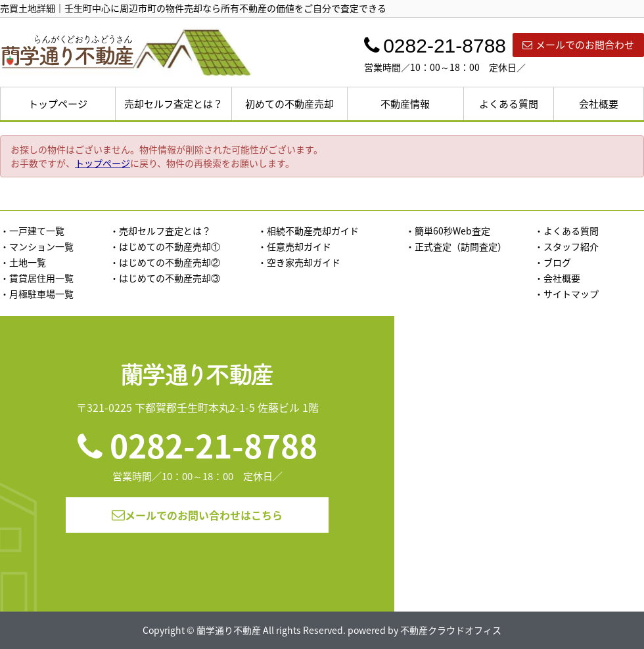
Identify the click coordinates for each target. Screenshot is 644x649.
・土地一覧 (23, 262)
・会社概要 (557, 278)
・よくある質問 (566, 231)
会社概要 (599, 104)
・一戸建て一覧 (32, 231)
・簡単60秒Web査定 (448, 231)
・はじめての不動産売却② (165, 262)
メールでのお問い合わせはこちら (197, 515)
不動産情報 (405, 104)
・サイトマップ (566, 294)
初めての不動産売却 (289, 104)
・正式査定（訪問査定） (456, 246)
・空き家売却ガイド (299, 262)
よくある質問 (509, 104)
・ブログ (553, 262)
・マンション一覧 (37, 246)
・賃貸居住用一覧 (37, 278)
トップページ (58, 104)
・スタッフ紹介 (566, 246)
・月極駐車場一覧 (37, 294)
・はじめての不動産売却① (165, 246)
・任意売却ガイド (294, 246)
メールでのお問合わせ (578, 45)
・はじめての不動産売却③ (165, 278)
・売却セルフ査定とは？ (160, 231)
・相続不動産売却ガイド (308, 231)
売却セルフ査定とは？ (173, 104)
